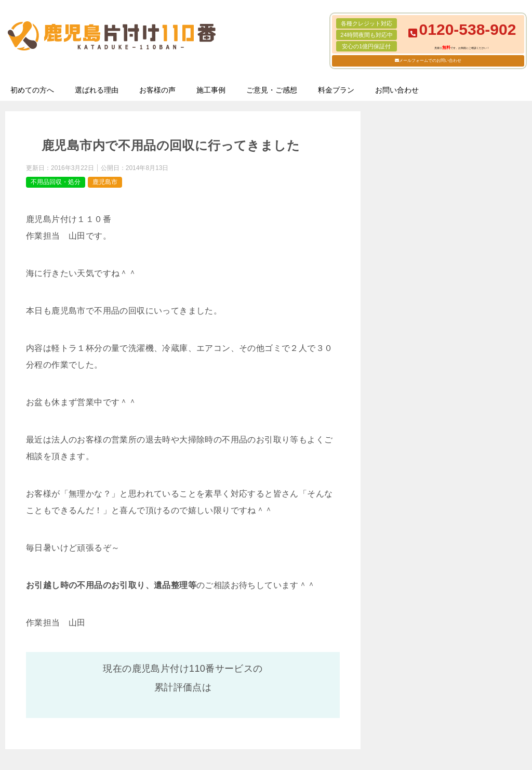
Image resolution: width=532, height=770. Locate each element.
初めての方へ (32, 90)
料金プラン (336, 90)
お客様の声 (157, 90)
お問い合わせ (397, 90)
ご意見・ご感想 (272, 90)
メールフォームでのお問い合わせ (430, 61)
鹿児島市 (105, 182)
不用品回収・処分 (56, 182)
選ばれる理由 (97, 90)
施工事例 (211, 90)
